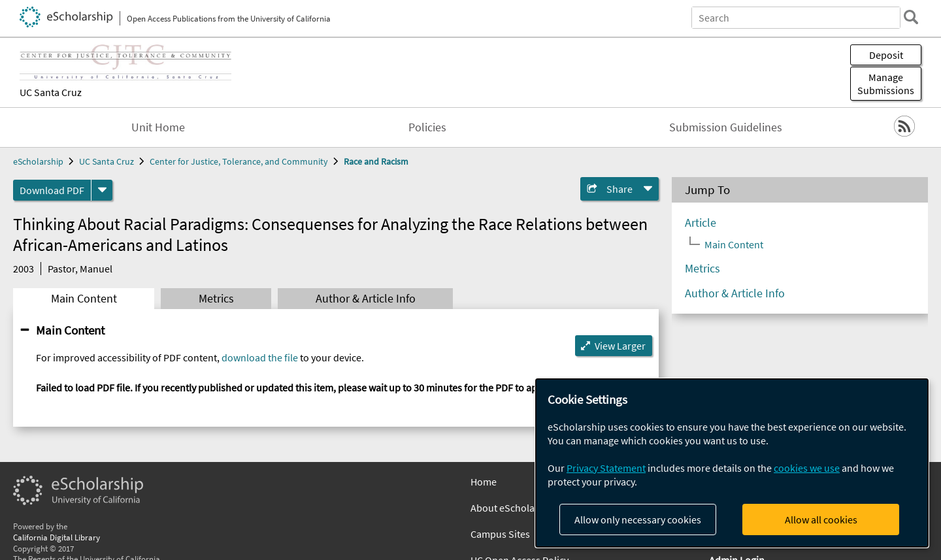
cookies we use (807, 468)
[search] (911, 17)
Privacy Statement (606, 468)
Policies (427, 127)
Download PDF (52, 190)
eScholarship (38, 161)
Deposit (886, 55)
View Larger (620, 346)
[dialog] (732, 463)
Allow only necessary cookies (638, 519)
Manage (886, 84)
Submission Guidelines (726, 127)
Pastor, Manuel (80, 269)
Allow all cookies (821, 519)
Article (701, 223)
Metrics (216, 299)
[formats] (102, 190)
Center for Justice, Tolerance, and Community (239, 161)
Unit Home (158, 127)
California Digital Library (57, 537)
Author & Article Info (366, 299)
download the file (260, 357)
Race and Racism (376, 161)
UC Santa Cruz (51, 92)
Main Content (84, 299)
